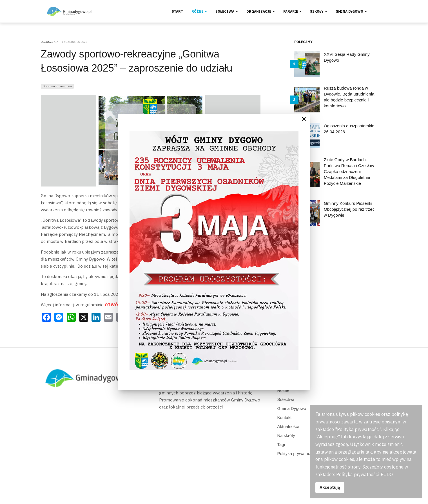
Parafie (292, 11)
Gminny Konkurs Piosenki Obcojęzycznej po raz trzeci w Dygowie (350, 209)
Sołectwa (227, 11)
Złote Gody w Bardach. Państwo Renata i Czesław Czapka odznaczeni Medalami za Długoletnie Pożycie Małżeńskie (349, 171)
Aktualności (288, 426)
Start (177, 11)
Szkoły (319, 11)
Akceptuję (330, 487)
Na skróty (286, 435)
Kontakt (285, 417)
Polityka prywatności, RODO (304, 453)
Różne (199, 11)
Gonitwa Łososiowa (57, 86)
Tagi (281, 444)
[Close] (304, 119)
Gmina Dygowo (351, 11)
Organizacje (261, 11)
